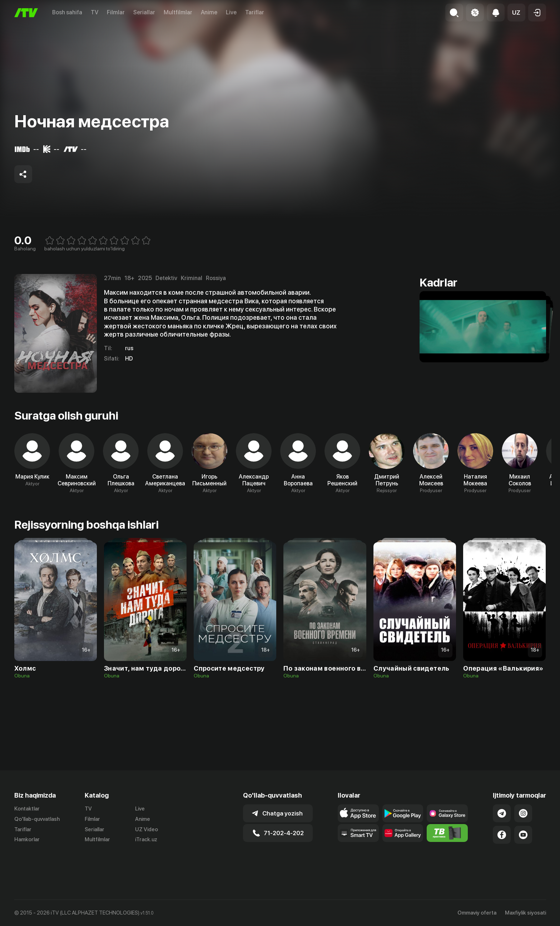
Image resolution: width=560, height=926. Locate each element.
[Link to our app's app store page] (358, 831)
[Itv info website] (447, 851)
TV (95, 12)
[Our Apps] (358, 851)
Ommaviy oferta (477, 913)
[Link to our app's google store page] (403, 831)
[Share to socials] (23, 174)
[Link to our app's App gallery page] (403, 851)
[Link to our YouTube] (523, 853)
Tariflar (255, 12)
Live (231, 12)
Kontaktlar (27, 827)
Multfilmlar (178, 12)
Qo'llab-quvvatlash (37, 837)
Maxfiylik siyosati (526, 913)
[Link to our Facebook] (502, 853)
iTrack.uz (146, 858)
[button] (516, 13)
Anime (209, 12)
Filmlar (116, 12)
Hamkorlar (27, 858)
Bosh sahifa (67, 12)
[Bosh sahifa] (26, 13)
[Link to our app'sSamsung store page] (447, 831)
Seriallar (144, 12)
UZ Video (147, 847)
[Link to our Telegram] (502, 831)
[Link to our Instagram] (523, 831)
